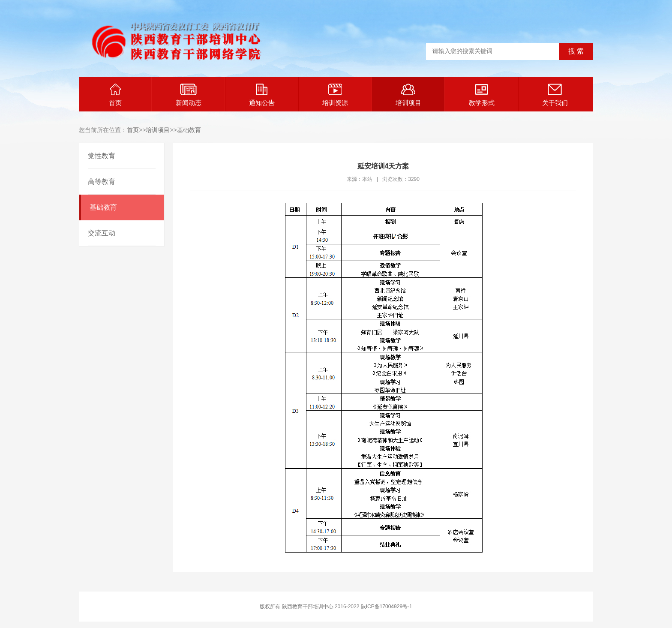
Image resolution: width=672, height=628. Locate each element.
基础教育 (189, 130)
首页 (115, 95)
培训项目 (408, 95)
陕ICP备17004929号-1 (387, 607)
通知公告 (262, 95)
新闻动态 (189, 95)
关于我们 (555, 95)
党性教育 (102, 156)
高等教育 (102, 182)
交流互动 (102, 233)
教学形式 (482, 95)
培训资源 (335, 95)
